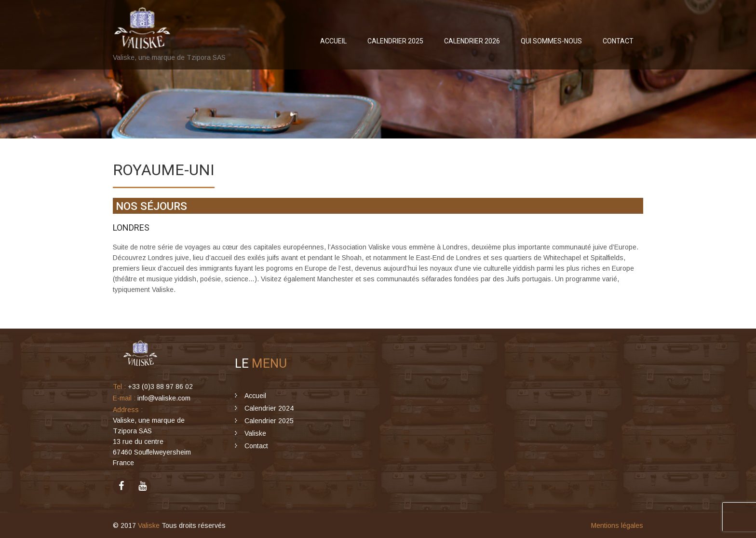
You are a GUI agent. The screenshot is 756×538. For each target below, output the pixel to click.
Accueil (333, 41)
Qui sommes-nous (551, 41)
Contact (618, 41)
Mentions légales (617, 525)
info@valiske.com (164, 398)
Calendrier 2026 (472, 41)
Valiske (255, 433)
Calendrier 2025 (395, 41)
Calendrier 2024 (269, 408)
